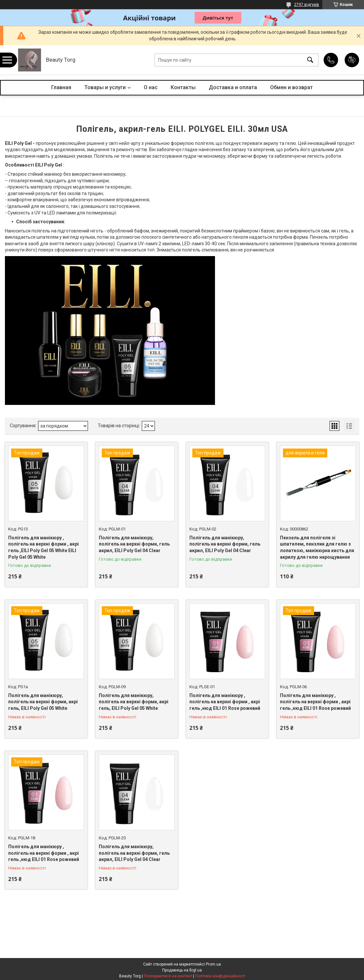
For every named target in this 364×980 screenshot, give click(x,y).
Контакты (183, 87)
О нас (151, 87)
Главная (61, 87)
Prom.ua (213, 964)
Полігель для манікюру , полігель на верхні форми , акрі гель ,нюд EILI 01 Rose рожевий (225, 702)
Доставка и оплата (233, 87)
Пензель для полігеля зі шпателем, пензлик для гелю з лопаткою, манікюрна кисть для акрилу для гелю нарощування (317, 547)
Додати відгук (352, 60)
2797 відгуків (307, 5)
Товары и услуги (105, 87)
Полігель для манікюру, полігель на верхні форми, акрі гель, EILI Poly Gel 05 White (43, 702)
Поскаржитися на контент (168, 976)
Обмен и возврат (291, 87)
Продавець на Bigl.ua (182, 970)
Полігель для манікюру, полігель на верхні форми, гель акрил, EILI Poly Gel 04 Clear (134, 544)
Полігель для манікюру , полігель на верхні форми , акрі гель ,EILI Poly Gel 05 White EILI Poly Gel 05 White (43, 547)
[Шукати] (310, 60)
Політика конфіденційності (220, 976)
